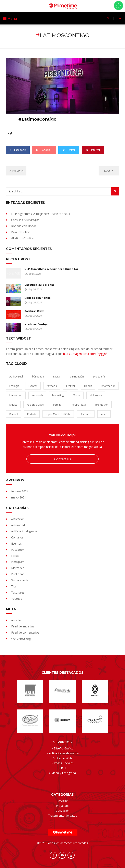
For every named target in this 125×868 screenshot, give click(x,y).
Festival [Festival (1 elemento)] (71, 386)
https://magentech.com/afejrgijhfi (85, 354)
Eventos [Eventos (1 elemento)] (33, 386)
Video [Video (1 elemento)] (104, 414)
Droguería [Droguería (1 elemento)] (99, 377)
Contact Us (63, 459)
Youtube (17, 599)
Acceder (16, 620)
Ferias (15, 556)
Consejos (17, 537)
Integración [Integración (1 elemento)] (16, 395)
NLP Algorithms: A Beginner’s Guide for (51, 269)
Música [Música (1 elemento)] (13, 405)
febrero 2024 (20, 491)
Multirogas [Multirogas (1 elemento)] (96, 395)
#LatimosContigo (23, 238)
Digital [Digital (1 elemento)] (57, 377)
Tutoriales (18, 592)
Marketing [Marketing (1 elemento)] (58, 395)
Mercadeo (18, 568)
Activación (18, 519)
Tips (14, 586)
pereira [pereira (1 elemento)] (57, 405)
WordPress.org (21, 639)
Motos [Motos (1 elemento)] (77, 395)
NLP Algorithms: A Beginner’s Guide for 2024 (41, 214)
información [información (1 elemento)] (108, 386)
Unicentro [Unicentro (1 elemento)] (86, 414)
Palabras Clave (21, 232)
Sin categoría (20, 580)
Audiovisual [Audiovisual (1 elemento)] (16, 377)
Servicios (62, 801)
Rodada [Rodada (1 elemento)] (32, 414)
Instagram (18, 562)
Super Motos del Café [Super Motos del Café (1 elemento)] (58, 414)
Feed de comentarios (25, 632)
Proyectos (63, 806)
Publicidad (18, 574)
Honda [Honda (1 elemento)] (88, 386)
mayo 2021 (19, 497)
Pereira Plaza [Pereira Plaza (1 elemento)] (78, 405)
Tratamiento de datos (63, 815)
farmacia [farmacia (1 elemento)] (52, 386)
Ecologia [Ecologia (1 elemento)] (14, 386)
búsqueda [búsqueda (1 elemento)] (38, 377)
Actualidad (18, 525)
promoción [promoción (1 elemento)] (102, 405)
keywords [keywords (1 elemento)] (37, 395)
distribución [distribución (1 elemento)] (77, 377)
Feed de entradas (23, 626)
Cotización (63, 811)
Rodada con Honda (24, 226)
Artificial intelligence (24, 531)
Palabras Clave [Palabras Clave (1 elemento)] (35, 405)
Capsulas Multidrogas (25, 220)
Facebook (18, 550)
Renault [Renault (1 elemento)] (14, 414)
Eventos (16, 543)
